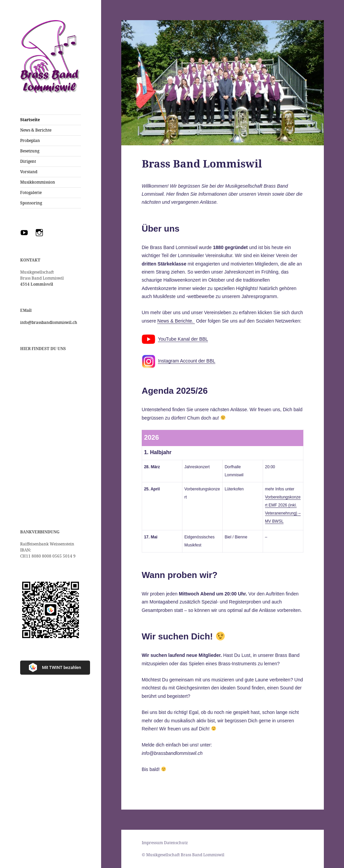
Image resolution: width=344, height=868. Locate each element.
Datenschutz (176, 843)
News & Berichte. (176, 321)
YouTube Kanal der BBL (183, 339)
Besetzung (30, 151)
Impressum (152, 843)
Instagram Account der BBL (186, 361)
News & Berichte (36, 130)
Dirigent (28, 161)
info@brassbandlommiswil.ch (49, 322)
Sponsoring (31, 203)
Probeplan (30, 140)
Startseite (30, 120)
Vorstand (29, 172)
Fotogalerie (31, 192)
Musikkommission (38, 182)
